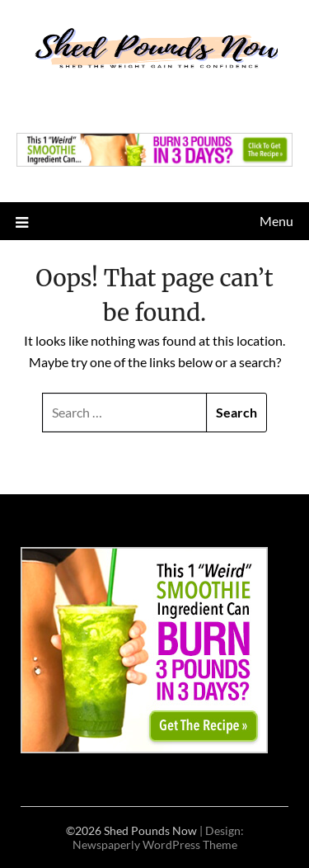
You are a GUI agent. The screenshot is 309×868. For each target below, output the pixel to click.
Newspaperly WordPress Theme (155, 844)
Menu (276, 221)
